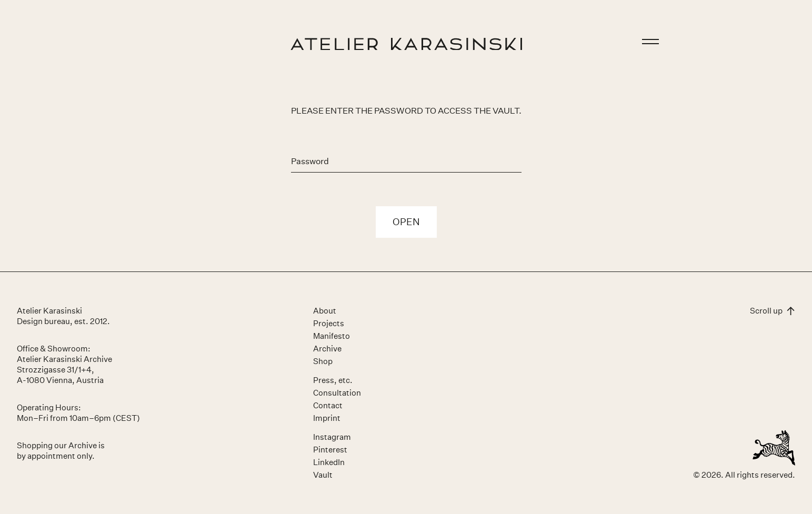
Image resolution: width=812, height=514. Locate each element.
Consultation (337, 393)
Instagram (332, 437)
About (325, 311)
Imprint (327, 418)
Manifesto (332, 336)
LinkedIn (329, 462)
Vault (323, 475)
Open (406, 222)
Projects (329, 323)
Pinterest (330, 450)
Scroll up (773, 311)
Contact (328, 405)
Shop (323, 361)
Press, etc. (333, 380)
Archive (327, 349)
